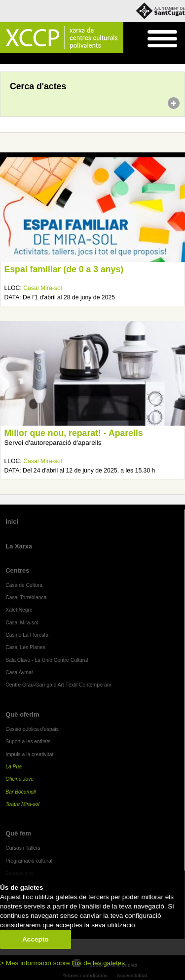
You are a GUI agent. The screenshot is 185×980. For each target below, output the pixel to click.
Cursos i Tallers (23, 848)
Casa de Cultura (24, 585)
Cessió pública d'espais (32, 729)
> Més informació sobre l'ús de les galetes (62, 963)
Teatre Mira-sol (22, 804)
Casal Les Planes (25, 647)
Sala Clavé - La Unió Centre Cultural (47, 660)
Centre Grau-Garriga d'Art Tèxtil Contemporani (58, 685)
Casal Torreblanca (26, 598)
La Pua (14, 767)
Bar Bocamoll (20, 792)
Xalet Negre (19, 610)
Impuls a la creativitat (29, 754)
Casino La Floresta (27, 635)
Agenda (26, 59)
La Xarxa (19, 546)
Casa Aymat (19, 672)
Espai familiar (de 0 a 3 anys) (64, 269)
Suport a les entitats (28, 742)
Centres (17, 570)
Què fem (18, 833)
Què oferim (22, 714)
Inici (5, 59)
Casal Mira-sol (42, 288)
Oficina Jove (19, 779)
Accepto (36, 939)
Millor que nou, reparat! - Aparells (74, 433)
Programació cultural (29, 861)
